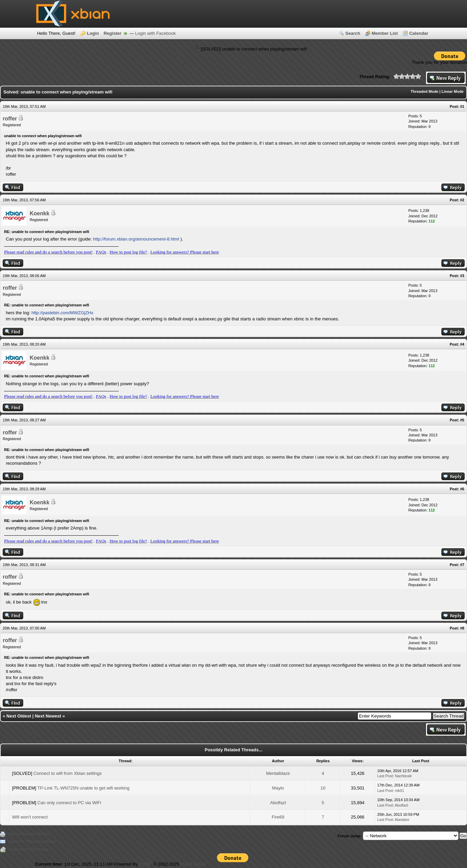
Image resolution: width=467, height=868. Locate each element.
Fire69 (278, 817)
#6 (462, 489)
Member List (385, 33)
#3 (462, 276)
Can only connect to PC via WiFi (69, 803)
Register (113, 33)
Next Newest (48, 716)
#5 (462, 420)
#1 (462, 106)
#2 (462, 200)
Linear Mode (453, 91)
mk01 (400, 791)
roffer (10, 119)
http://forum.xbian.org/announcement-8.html (136, 239)
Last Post (385, 776)
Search (353, 33)
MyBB (145, 864)
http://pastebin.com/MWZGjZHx (62, 313)
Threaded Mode (425, 91)
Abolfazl (278, 803)
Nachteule (404, 776)
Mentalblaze (278, 773)
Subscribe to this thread (29, 849)
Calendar (419, 33)
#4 (462, 344)
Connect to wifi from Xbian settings (68, 773)
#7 (462, 565)
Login (93, 33)
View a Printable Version (29, 834)
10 (323, 788)
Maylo (278, 788)
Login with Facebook (155, 33)
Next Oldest (19, 716)
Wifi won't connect (30, 817)
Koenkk (40, 213)
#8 (462, 628)
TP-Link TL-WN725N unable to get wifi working (83, 788)
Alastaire (402, 820)
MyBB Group (193, 864)
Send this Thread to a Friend (33, 841)
